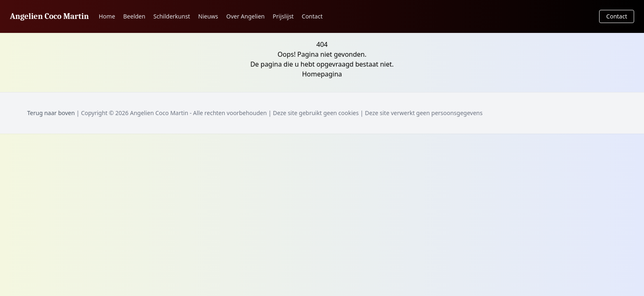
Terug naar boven (51, 113)
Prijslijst (283, 16)
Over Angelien (245, 16)
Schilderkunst (172, 16)
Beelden (134, 16)
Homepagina (322, 74)
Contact (312, 16)
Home (107, 16)
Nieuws (208, 16)
